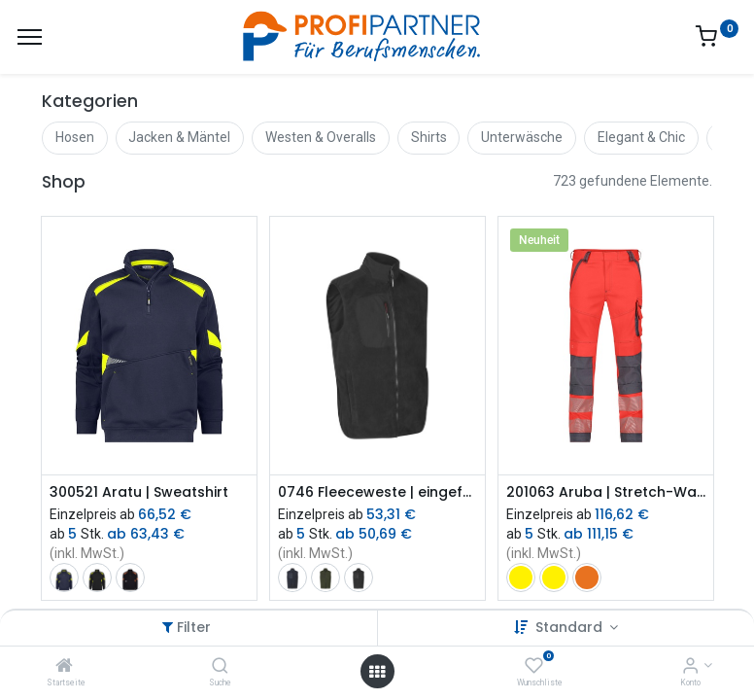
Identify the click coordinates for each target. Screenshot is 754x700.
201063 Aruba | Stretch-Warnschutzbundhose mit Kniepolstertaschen (606, 492)
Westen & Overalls (321, 137)
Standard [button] (571, 627)
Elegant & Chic (641, 137)
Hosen (75, 137)
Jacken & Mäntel (179, 137)
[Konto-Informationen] (690, 667)
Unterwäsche (522, 137)
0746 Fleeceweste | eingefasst (377, 492)
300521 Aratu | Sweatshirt (139, 492)
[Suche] (220, 667)
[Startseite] (64, 667)
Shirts (429, 137)
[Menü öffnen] (377, 672)
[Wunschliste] (534, 667)
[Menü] (30, 37)
